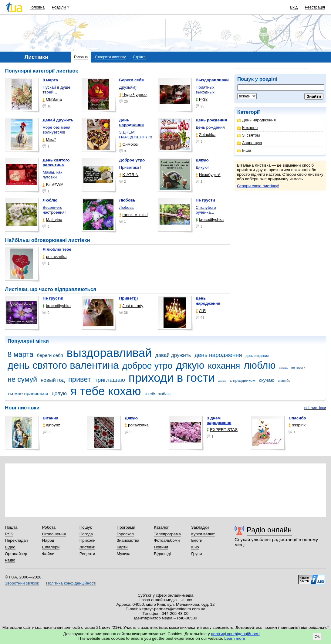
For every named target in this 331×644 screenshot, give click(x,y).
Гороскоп (125, 534)
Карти (122, 547)
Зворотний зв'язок (22, 583)
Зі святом (249, 135)
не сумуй (22, 379)
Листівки (88, 547)
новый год (53, 380)
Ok (317, 637)
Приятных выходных (205, 90)
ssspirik (297, 425)
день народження (218, 355)
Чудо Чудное (133, 95)
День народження (257, 120)
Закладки (200, 527)
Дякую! (202, 167)
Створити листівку (110, 57)
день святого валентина (63, 365)
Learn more (235, 638)
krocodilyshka (210, 220)
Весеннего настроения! (54, 210)
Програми (126, 527)
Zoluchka (206, 135)
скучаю (267, 380)
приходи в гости (172, 378)
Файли (48, 554)
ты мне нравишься (28, 393)
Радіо (10, 560)
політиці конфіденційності (235, 634)
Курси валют (203, 534)
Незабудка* (208, 175)
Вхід (294, 7)
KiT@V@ (53, 184)
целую (59, 393)
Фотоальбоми (167, 540)
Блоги (197, 540)
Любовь (127, 207)
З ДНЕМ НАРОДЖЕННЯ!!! (136, 135)
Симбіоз (128, 144)
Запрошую (250, 143)
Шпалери (51, 547)
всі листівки (315, 408)
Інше (244, 150)
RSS (9, 534)
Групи (196, 554)
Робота (49, 527)
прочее (222, 381)
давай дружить (173, 355)
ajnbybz (51, 425)
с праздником (243, 380)
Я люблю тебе (57, 249)
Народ (48, 540)
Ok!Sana (52, 99)
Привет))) (129, 298)
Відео (10, 547)
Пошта (11, 527)
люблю (260, 365)
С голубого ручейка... (206, 210)
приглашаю (110, 380)
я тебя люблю (157, 394)
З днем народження (219, 420)
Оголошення (54, 534)
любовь (283, 368)
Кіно (195, 547)
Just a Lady (131, 306)
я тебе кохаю (106, 391)
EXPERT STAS (222, 430)
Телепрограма (167, 534)
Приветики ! (130, 167)
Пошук (86, 527)
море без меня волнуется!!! (56, 130)
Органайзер (16, 554)
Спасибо (297, 418)
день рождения (257, 356)
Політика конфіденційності (71, 583)
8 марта (20, 354)
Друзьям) (128, 87)
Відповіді (162, 554)
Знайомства (128, 540)
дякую (190, 365)
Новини (161, 547)
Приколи (88, 540)
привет (79, 379)
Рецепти (87, 554)
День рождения (210, 127)
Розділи (59, 7)
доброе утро (147, 366)
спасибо (284, 381)
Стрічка (139, 57)
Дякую (131, 418)
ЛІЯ (201, 311)
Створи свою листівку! (258, 186)
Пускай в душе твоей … (56, 90)
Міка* (49, 139)
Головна (37, 7)
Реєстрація (315, 7)
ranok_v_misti (133, 215)
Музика (123, 554)
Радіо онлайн (269, 530)
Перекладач (16, 540)
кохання (224, 366)
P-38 (202, 99)
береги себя (50, 355)
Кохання (247, 128)
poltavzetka (54, 257)
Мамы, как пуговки (52, 175)
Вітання (51, 418)
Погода (86, 534)
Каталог (161, 527)
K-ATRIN (129, 175)
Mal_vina (52, 220)
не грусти (298, 368)
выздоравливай (109, 353)
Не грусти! (53, 298)
